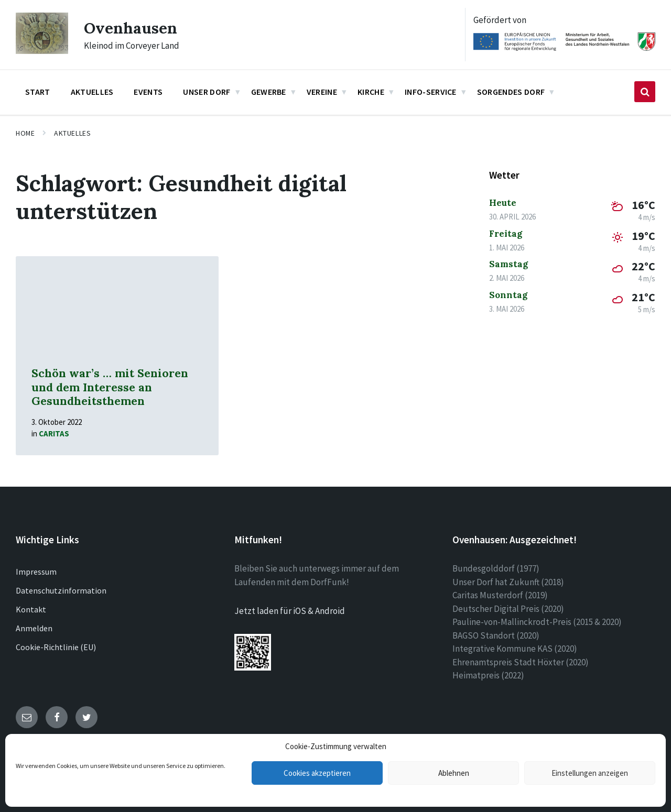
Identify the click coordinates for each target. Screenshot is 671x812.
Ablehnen (454, 773)
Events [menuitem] (148, 92)
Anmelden (34, 628)
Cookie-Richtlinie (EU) (56, 647)
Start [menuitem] (38, 92)
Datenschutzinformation (61, 590)
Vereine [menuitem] (322, 92)
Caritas (54, 434)
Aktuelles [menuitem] (92, 92)
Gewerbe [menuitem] (269, 92)
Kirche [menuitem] (371, 92)
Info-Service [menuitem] (431, 92)
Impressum (36, 572)
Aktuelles (72, 133)
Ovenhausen (131, 28)
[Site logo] (42, 51)
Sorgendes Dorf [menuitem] (511, 92)
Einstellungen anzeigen (590, 773)
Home (25, 133)
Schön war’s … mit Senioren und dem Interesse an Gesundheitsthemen (110, 387)
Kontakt (31, 609)
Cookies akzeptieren (317, 773)
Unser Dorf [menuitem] (207, 92)
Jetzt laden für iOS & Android (290, 611)
